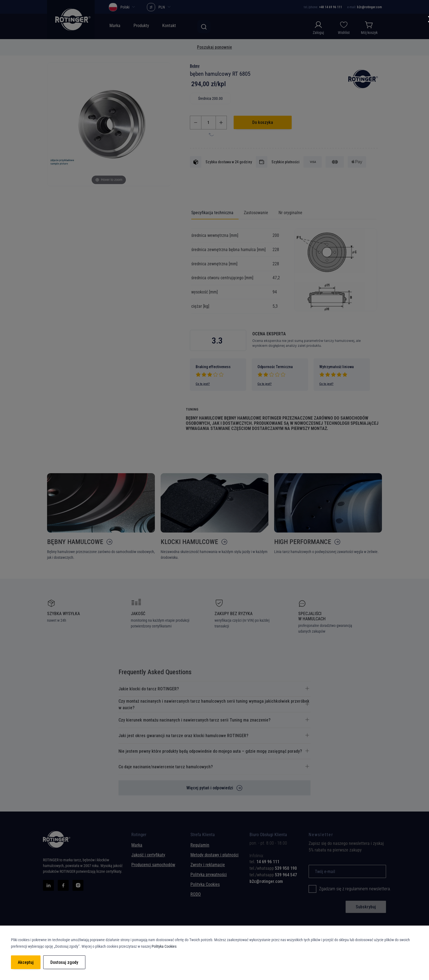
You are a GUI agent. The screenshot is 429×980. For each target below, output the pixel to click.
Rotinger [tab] (139, 836)
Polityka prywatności (209, 875)
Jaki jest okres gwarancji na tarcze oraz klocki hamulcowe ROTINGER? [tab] (183, 736)
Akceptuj (26, 962)
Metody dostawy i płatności (215, 855)
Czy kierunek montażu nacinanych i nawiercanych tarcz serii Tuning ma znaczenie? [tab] (195, 720)
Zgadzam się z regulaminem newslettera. (355, 889)
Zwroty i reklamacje (208, 865)
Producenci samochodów (153, 865)
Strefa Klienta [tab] (203, 836)
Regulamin (200, 845)
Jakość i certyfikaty (148, 855)
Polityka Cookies (205, 884)
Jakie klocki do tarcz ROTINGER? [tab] (149, 689)
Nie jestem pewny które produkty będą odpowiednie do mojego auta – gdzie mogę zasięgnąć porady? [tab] (210, 751)
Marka (137, 845)
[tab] (275, 862)
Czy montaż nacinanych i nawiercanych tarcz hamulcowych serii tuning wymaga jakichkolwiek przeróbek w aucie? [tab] (214, 704)
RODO (196, 894)
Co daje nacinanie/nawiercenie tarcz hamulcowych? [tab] (166, 767)
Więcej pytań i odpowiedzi (210, 788)
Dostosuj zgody (64, 962)
